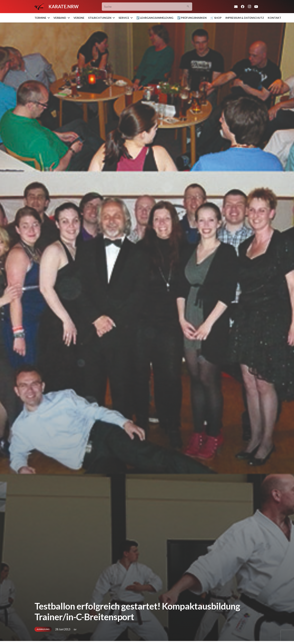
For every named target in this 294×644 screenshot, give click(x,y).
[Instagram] (249, 7)
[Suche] (147, 7)
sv (75, 629)
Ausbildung (43, 629)
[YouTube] (256, 7)
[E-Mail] (236, 7)
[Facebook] (243, 7)
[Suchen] (188, 7)
